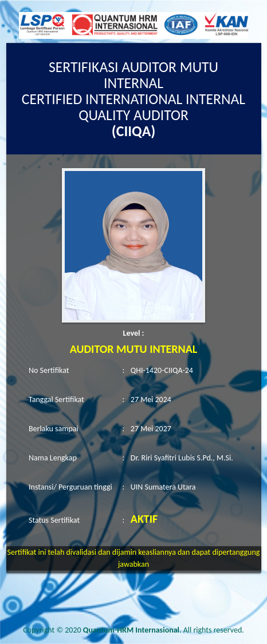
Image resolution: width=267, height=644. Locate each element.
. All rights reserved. (164, 630)
